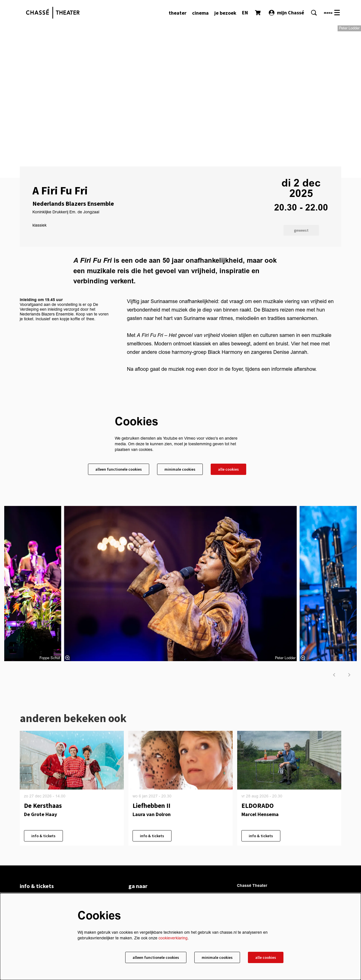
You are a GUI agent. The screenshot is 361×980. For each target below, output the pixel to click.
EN (245, 13)
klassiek (39, 225)
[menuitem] (178, 13)
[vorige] (334, 675)
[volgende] (349, 675)
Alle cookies (228, 469)
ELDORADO (258, 805)
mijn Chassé (286, 13)
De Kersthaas (43, 805)
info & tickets (43, 836)
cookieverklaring (173, 938)
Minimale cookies (180, 469)
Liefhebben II (151, 805)
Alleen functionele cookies (119, 469)
